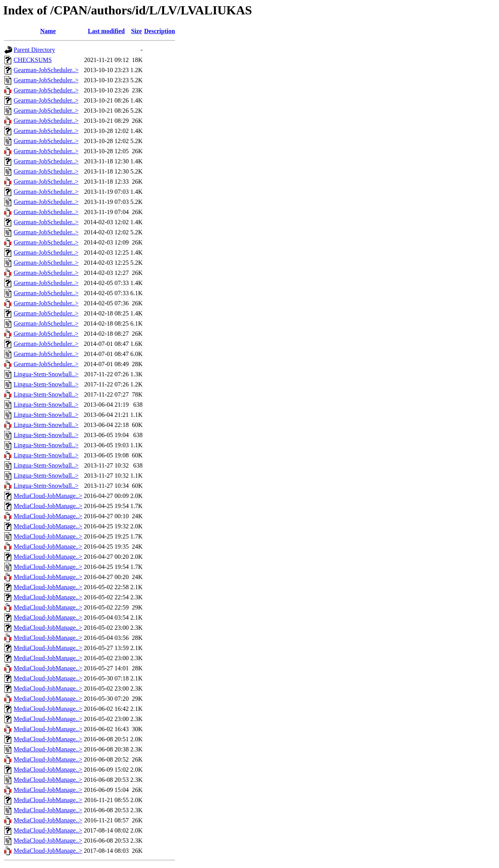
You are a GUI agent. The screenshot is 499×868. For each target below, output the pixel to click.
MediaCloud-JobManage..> (48, 496)
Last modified (106, 31)
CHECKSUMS (33, 60)
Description (160, 31)
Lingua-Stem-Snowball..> (46, 374)
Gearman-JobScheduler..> (46, 70)
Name (48, 31)
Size (136, 31)
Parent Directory (34, 50)
